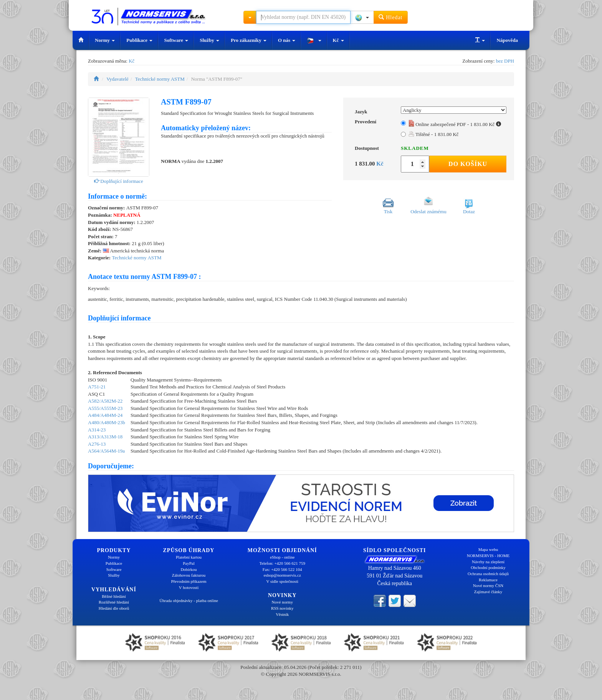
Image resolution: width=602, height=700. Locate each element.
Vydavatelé (117, 79)
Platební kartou (189, 557)
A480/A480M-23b (107, 422)
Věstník (282, 614)
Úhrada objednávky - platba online (189, 600)
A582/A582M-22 (105, 401)
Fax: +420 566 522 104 (282, 569)
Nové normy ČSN (488, 586)
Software (176, 40)
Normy (105, 40)
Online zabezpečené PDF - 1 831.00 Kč (455, 124)
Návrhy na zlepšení (488, 562)
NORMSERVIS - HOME (488, 556)
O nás (287, 40)
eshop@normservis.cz (282, 575)
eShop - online (282, 557)
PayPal (189, 563)
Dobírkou (189, 569)
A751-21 (97, 387)
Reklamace (488, 580)
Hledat (391, 17)
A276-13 (97, 444)
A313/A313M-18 (105, 437)
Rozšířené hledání (114, 602)
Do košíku (468, 164)
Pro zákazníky (249, 40)
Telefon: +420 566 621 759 (282, 563)
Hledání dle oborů (114, 608)
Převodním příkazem (189, 581)
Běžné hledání (114, 596)
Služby (209, 40)
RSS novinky (282, 608)
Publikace (139, 40)
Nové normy (282, 602)
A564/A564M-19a (106, 451)
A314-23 (97, 430)
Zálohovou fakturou (189, 575)
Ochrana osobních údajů (488, 574)
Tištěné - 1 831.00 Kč (434, 134)
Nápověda (507, 40)
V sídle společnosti (282, 581)
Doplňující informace (119, 181)
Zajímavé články (488, 592)
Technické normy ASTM (160, 79)
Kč (338, 40)
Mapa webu (488, 549)
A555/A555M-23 (105, 408)
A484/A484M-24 (105, 415)
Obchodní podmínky (488, 567)
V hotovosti (189, 587)
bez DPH (505, 61)
